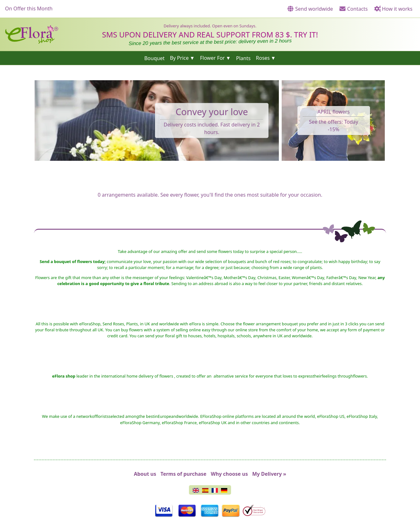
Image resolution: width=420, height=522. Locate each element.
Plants (243, 58)
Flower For (212, 58)
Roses (263, 58)
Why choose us (229, 474)
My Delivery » (269, 474)
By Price (179, 58)
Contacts (354, 9)
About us (145, 474)
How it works (393, 9)
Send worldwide (310, 9)
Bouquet (155, 58)
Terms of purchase (184, 474)
